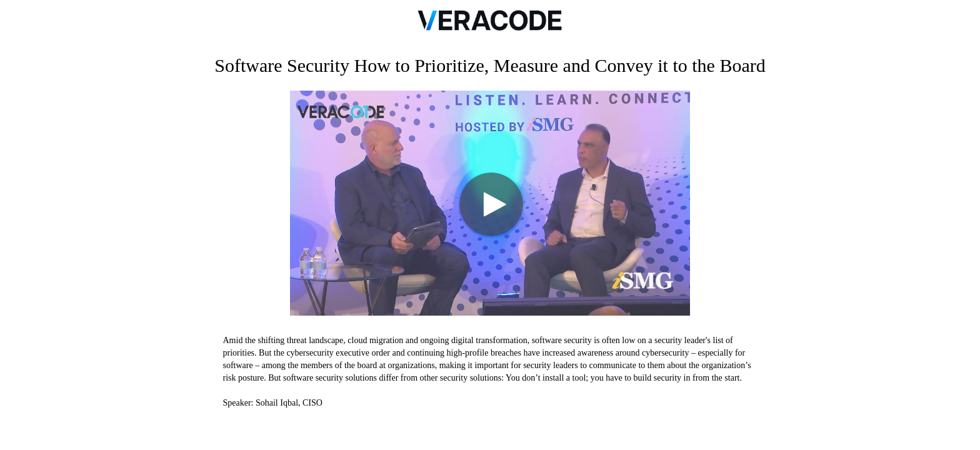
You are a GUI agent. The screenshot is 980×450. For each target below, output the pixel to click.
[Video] (490, 203)
